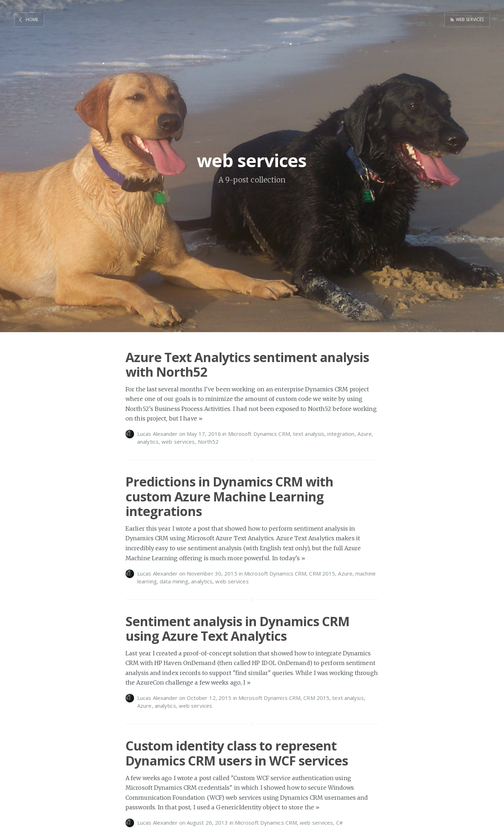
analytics (148, 442)
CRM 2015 (322, 573)
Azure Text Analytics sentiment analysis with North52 (247, 365)
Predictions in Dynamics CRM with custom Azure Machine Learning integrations (229, 496)
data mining (174, 581)
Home (32, 19)
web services (468, 19)
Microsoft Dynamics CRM (259, 434)
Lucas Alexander (158, 434)
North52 (208, 442)
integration (341, 434)
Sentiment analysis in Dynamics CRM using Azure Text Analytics (237, 629)
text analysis (309, 434)
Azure (365, 434)
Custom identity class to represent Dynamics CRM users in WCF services (237, 753)
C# (340, 823)
